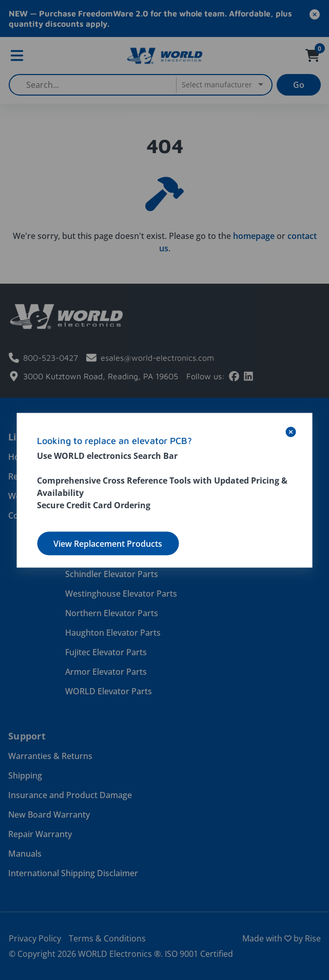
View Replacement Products (108, 543)
